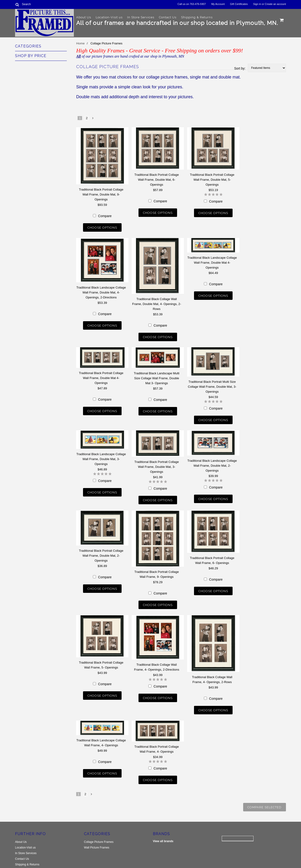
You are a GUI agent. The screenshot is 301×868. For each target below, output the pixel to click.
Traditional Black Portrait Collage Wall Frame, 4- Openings (157, 743)
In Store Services (141, 17)
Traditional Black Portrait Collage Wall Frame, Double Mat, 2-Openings (101, 551)
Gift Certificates (239, 4)
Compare (105, 216)
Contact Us (168, 17)
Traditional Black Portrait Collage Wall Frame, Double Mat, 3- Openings (157, 463)
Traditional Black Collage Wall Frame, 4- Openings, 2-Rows (212, 674)
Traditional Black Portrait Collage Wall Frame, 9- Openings (157, 570)
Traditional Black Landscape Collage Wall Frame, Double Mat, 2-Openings (212, 462)
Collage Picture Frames (99, 833)
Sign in (257, 4)
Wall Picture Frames (97, 839)
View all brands (163, 833)
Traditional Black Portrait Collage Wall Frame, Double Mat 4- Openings (101, 376)
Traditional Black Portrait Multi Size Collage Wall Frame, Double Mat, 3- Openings (212, 385)
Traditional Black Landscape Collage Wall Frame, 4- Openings (101, 736)
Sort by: (240, 68)
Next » (93, 119)
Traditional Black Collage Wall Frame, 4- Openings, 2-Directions (157, 662)
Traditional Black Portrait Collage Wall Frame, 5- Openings (101, 660)
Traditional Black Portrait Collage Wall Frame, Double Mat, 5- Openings (212, 180)
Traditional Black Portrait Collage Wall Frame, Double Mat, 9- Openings (101, 194)
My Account (218, 4)
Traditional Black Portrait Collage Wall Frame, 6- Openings (212, 556)
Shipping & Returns (197, 17)
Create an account (275, 4)
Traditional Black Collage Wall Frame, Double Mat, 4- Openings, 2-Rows (157, 303)
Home (80, 43)
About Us (84, 17)
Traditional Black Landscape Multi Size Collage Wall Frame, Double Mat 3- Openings (157, 376)
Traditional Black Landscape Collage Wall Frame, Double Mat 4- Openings (212, 261)
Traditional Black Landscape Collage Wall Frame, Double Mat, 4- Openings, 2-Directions (101, 291)
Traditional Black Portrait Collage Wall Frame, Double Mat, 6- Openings (157, 180)
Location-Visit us (109, 17)
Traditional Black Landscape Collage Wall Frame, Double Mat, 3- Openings (101, 456)
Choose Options (102, 228)
